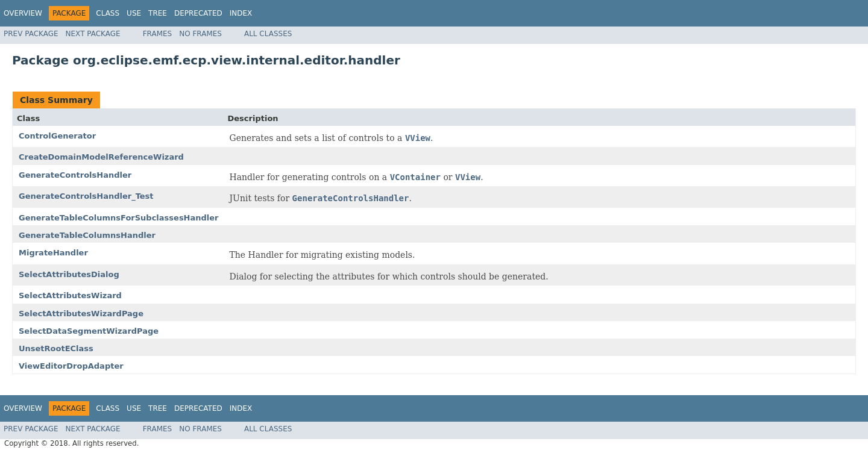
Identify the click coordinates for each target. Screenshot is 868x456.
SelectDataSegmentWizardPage (89, 331)
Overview (23, 13)
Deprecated (198, 13)
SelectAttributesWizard (70, 295)
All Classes (268, 34)
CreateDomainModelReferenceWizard (101, 157)
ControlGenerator (57, 136)
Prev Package (31, 34)
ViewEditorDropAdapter (71, 366)
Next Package (93, 34)
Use (134, 13)
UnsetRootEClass (56, 348)
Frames (158, 34)
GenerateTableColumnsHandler (87, 235)
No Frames (200, 34)
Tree (158, 13)
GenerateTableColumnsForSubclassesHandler (119, 218)
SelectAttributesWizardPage (81, 314)
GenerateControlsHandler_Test (86, 196)
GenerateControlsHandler (75, 175)
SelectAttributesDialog (69, 274)
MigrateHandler (53, 253)
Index (241, 13)
